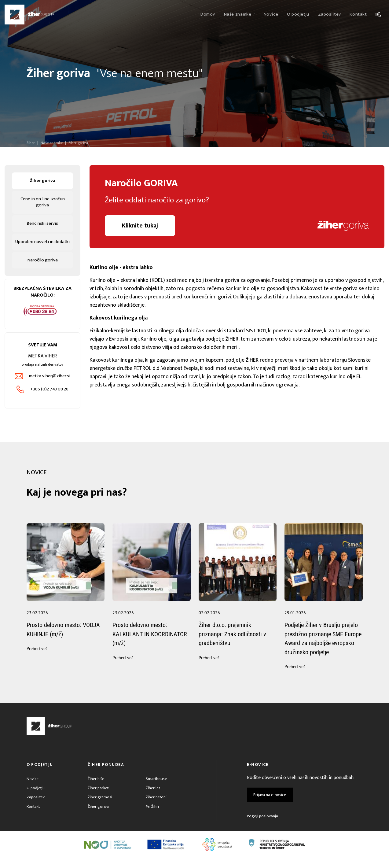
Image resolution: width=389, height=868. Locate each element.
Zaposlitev (36, 808)
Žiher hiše (96, 789)
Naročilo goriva (42, 269)
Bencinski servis (43, 225)
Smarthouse (157, 789)
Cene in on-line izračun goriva (42, 203)
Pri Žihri (152, 818)
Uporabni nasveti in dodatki (43, 247)
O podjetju (36, 798)
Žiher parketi (99, 798)
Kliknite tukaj (141, 226)
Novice (33, 789)
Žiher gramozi (100, 808)
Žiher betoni (156, 808)
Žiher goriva (42, 181)
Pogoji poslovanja (263, 826)
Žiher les (153, 798)
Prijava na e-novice (270, 805)
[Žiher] (29, 15)
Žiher (31, 143)
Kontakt (34, 818)
